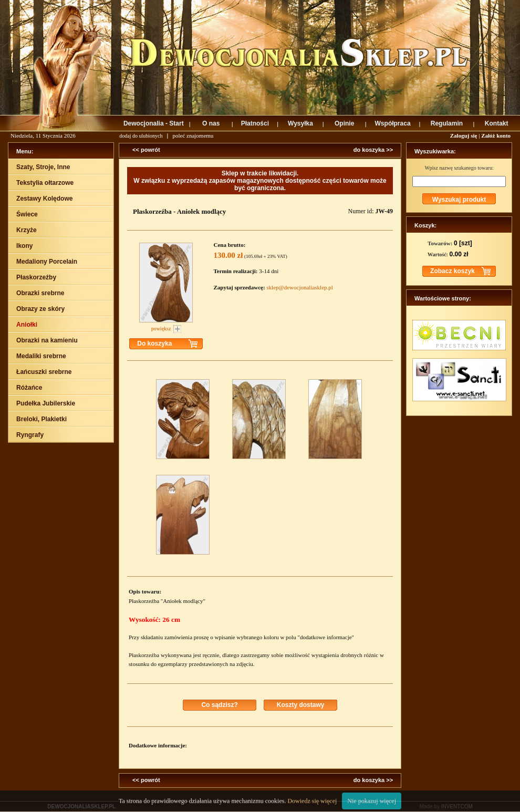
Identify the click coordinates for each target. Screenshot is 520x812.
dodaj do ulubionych (141, 136)
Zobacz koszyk (453, 271)
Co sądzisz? (219, 705)
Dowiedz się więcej (312, 801)
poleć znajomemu (193, 136)
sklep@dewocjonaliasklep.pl (300, 287)
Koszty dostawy (301, 705)
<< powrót (146, 150)
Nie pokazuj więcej (372, 801)
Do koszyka (154, 343)
